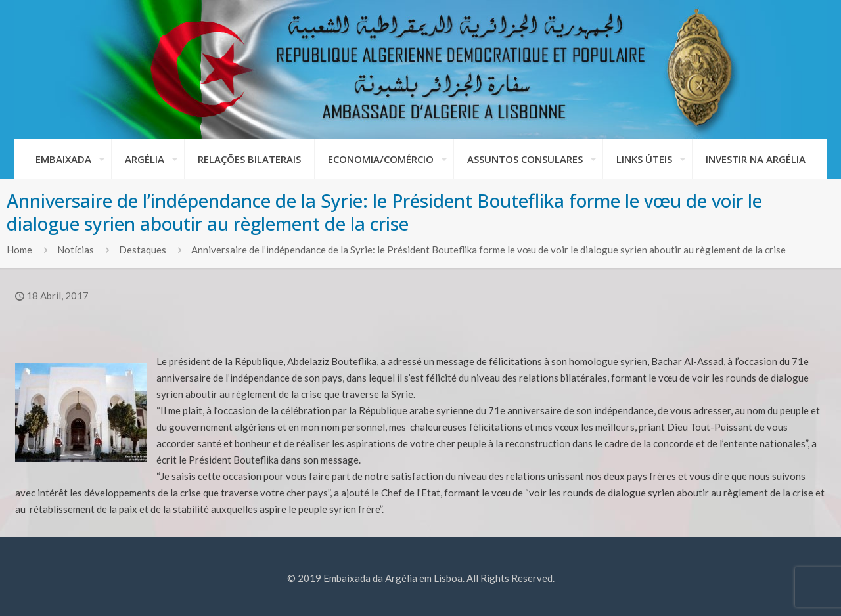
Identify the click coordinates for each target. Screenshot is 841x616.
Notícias (76, 250)
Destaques (143, 250)
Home (19, 250)
